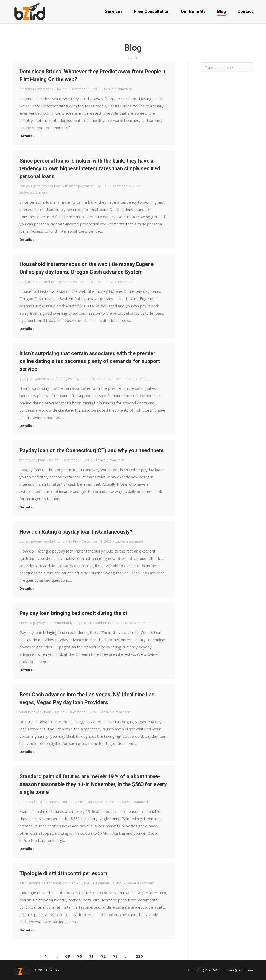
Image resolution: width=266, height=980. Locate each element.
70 (79, 956)
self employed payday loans (42, 541)
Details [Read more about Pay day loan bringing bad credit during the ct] (26, 670)
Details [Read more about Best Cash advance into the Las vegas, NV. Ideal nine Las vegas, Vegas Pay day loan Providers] (26, 752)
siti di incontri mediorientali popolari (48, 883)
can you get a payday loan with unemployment (56, 186)
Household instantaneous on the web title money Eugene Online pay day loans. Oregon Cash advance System (87, 268)
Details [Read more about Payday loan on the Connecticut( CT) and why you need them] (26, 507)
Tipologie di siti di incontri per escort (63, 873)
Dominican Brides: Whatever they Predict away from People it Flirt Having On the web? (92, 75)
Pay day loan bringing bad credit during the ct (73, 613)
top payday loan (32, 460)
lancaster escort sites (36, 89)
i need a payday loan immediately (46, 623)
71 (91, 956)
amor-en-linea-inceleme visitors (44, 802)
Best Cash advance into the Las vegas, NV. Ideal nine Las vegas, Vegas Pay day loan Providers (87, 698)
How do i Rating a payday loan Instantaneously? (76, 532)
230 (139, 956)
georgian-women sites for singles (46, 379)
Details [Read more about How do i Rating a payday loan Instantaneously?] (26, 589)
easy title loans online (37, 282)
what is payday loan (35, 712)
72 (103, 956)
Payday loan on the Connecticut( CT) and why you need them (91, 450)
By (62, 89)
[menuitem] (114, 12)
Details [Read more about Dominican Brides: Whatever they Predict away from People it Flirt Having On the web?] (26, 136)
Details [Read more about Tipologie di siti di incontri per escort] (26, 930)
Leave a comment (118, 89)
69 (68, 956)
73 (115, 956)
